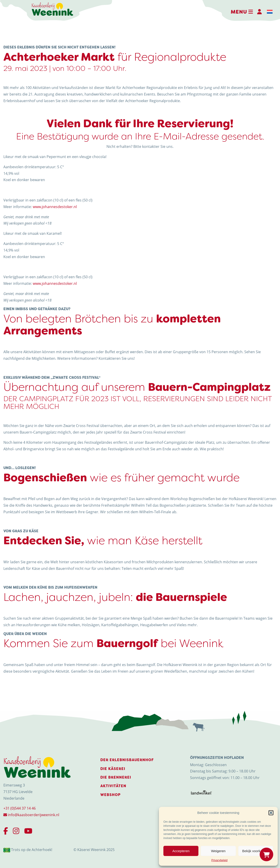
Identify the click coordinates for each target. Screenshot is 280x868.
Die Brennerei (116, 777)
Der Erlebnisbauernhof (127, 760)
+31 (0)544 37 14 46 (20, 808)
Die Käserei (113, 769)
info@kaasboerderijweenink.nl (31, 815)
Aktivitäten (113, 786)
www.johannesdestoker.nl (55, 207)
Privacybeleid (219, 860)
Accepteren (181, 851)
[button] (271, 813)
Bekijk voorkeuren (256, 851)
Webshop (111, 795)
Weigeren (218, 851)
